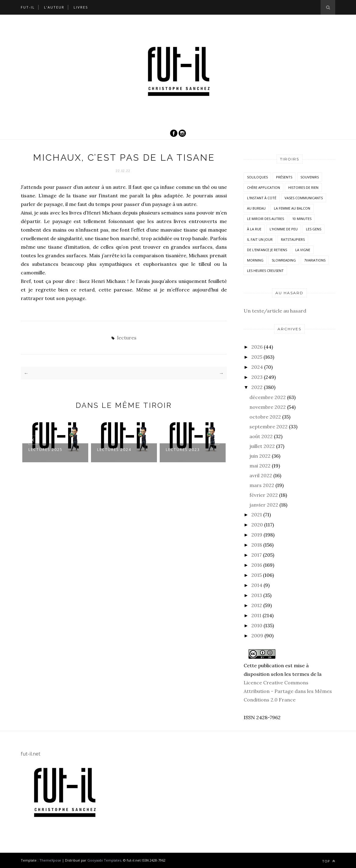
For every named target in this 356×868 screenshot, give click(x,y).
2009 (257, 635)
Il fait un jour (260, 239)
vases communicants (304, 198)
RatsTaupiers (293, 239)
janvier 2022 (264, 505)
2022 (257, 387)
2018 (257, 545)
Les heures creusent (265, 271)
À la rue (254, 229)
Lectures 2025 (45, 450)
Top (329, 861)
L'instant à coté (262, 198)
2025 (257, 357)
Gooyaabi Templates (104, 860)
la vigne (303, 250)
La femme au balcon (292, 208)
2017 (256, 555)
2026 (257, 347)
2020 (257, 525)
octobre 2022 (265, 417)
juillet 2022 (262, 446)
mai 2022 (260, 466)
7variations (315, 260)
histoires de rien (303, 187)
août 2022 (261, 436)
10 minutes (302, 219)
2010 (257, 625)
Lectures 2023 (183, 450)
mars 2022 (262, 485)
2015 (256, 575)
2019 (257, 535)
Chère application (263, 187)
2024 (257, 367)
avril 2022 (261, 475)
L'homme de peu (284, 229)
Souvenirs (310, 177)
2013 (257, 595)
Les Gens (314, 229)
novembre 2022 (268, 407)
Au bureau (256, 208)
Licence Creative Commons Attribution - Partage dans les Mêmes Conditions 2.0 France (288, 691)
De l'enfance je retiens (267, 250)
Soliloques (257, 177)
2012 (257, 605)
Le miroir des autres (265, 219)
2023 (257, 377)
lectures (127, 338)
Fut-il (28, 7)
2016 (257, 565)
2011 (256, 615)
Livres (81, 7)
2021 (257, 515)
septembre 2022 (269, 427)
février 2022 (264, 495)
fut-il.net (31, 754)
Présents (284, 177)
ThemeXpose (50, 860)
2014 (257, 585)
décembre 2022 (268, 397)
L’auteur (54, 7)
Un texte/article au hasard (275, 311)
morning (255, 260)
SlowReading (284, 260)
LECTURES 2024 (114, 450)
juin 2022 (260, 456)
